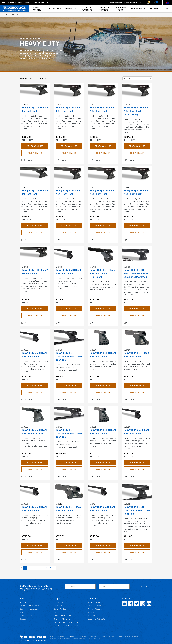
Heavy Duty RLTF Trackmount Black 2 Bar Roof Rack (69, 356)
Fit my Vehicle (41, 3)
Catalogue (24, 619)
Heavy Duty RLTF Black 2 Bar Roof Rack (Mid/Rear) (102, 274)
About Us (24, 603)
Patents (119, 636)
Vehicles (127, 636)
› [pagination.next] (54, 568)
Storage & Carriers (104, 9)
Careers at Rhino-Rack (29, 606)
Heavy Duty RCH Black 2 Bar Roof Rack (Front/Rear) (136, 111)
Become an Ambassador (30, 609)
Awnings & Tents (121, 9)
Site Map (135, 636)
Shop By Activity (37, 9)
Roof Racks (71, 9)
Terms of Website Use (57, 636)
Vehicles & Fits (54, 9)
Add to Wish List (35, 146)
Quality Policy (94, 636)
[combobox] (137, 78)
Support (154, 9)
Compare (28, 160)
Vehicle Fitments (95, 606)
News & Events (26, 616)
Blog (22, 612)
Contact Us (59, 603)
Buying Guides (60, 609)
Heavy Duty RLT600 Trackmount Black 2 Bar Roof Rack (137, 510)
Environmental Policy (108, 636)
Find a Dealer (35, 153)
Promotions (93, 616)
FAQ (55, 612)
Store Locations (95, 603)
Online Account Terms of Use (66, 626)
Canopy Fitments (95, 609)
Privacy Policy (71, 636)
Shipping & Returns (62, 619)
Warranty (58, 606)
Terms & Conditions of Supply (66, 622)
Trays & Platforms (87, 9)
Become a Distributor (97, 619)
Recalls (91, 612)
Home (5, 15)
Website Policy (82, 636)
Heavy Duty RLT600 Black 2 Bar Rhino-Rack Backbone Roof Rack (137, 274)
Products (14, 15)
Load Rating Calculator (64, 616)
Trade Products (137, 9)
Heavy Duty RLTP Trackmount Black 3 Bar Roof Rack (69, 433)
